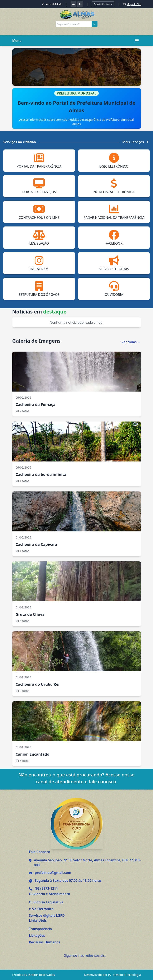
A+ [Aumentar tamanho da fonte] (80, 4)
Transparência (40, 929)
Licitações (37, 935)
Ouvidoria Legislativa (46, 902)
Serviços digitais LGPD (47, 915)
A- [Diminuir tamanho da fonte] (73, 4)
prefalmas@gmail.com (53, 873)
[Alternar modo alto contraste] (103, 4)
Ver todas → (131, 342)
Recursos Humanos (45, 942)
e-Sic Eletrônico (41, 909)
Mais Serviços (136, 142)
